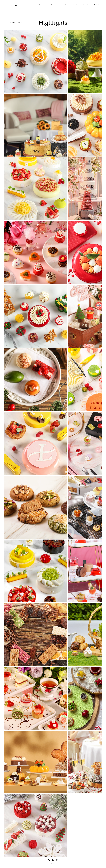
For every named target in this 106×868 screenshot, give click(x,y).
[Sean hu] (14, 5)
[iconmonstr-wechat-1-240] (49, 860)
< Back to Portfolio (17, 22)
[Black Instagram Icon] (57, 860)
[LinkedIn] (53, 860)
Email (53, 863)
